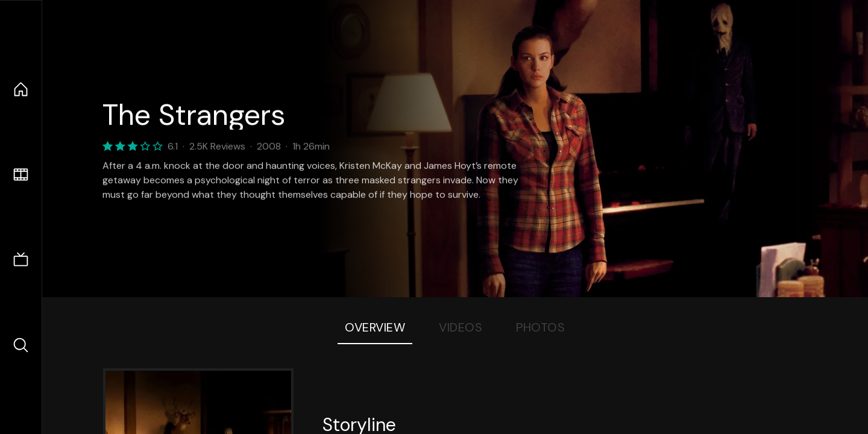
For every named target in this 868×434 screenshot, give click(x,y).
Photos (540, 327)
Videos (461, 327)
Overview (375, 327)
